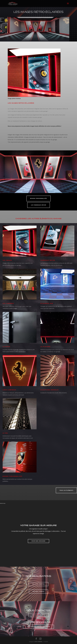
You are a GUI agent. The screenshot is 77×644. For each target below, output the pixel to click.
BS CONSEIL (39, 642)
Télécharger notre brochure (38, 627)
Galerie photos (38, 584)
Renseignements (38, 615)
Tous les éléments (66, 490)
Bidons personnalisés (39, 198)
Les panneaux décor (39, 205)
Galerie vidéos (38, 591)
